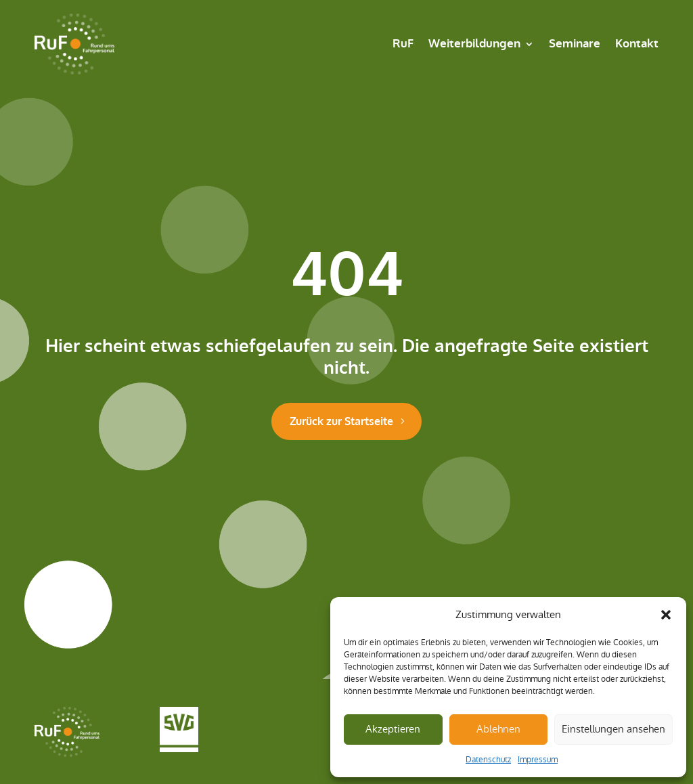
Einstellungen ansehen (613, 729)
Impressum (538, 760)
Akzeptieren (393, 729)
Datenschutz (488, 760)
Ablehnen (498, 729)
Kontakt (637, 44)
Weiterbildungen (474, 44)
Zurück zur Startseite (341, 421)
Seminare (575, 44)
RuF (403, 44)
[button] (666, 615)
